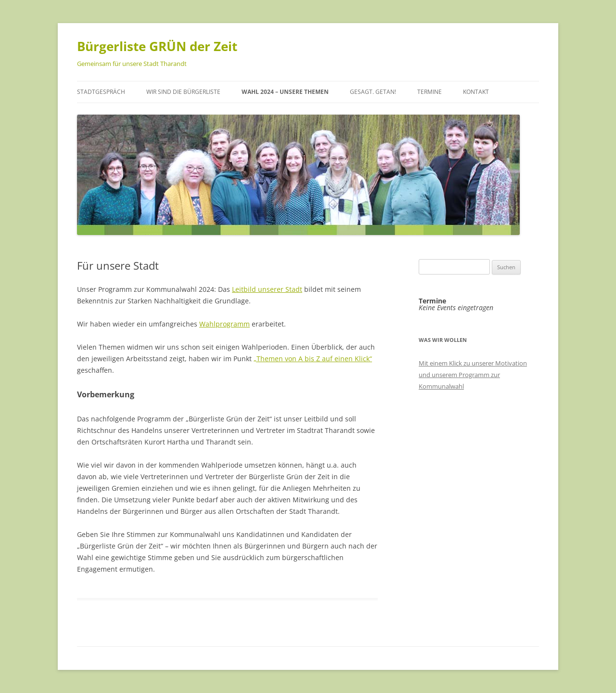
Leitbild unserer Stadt (267, 289)
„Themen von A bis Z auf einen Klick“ (313, 359)
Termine (430, 92)
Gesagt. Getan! (373, 92)
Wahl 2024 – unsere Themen (285, 92)
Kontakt (476, 92)
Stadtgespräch (101, 92)
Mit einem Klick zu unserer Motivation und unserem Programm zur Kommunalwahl (473, 375)
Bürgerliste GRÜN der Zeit (157, 46)
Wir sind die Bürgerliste (183, 92)
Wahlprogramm (225, 324)
